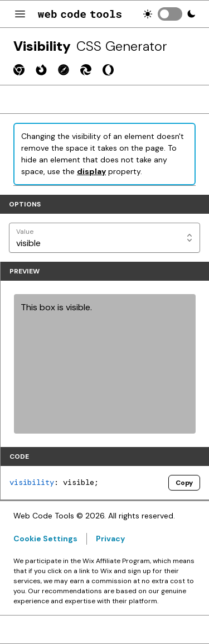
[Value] (104, 238)
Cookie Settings (45, 539)
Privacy (110, 539)
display (91, 171)
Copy (184, 483)
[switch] (170, 14)
